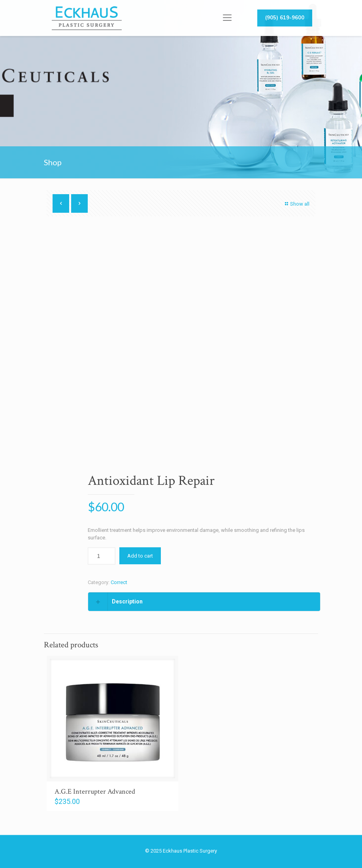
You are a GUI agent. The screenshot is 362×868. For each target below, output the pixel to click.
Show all (296, 204)
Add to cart (140, 556)
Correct (119, 582)
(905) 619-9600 (285, 18)
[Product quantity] (102, 556)
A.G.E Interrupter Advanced (95, 791)
